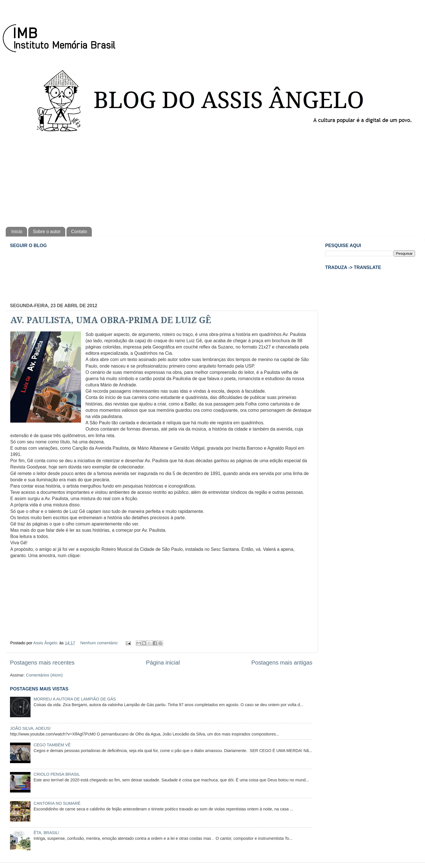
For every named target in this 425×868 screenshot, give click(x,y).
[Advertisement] (212, 178)
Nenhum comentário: (100, 643)
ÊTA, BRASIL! (46, 833)
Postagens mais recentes (42, 663)
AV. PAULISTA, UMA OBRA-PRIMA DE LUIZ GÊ (111, 320)
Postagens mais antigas (282, 663)
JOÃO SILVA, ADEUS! (30, 728)
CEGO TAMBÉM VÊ (52, 745)
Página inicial (163, 663)
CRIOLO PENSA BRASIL (57, 774)
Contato (79, 232)
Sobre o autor (47, 232)
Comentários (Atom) (44, 675)
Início (17, 232)
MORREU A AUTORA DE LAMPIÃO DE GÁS (75, 699)
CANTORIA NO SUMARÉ (57, 803)
